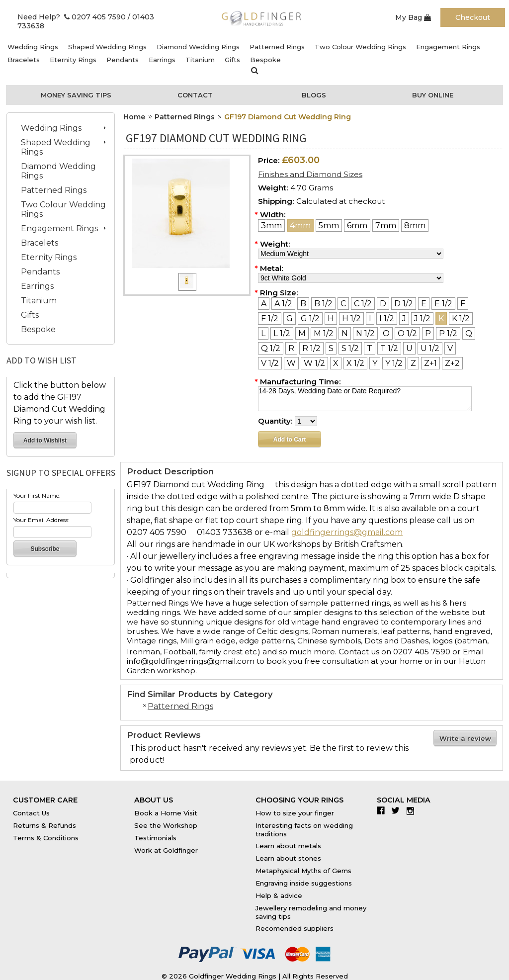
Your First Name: (37, 495)
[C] (343, 304)
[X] (336, 363)
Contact (195, 95)
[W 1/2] (314, 363)
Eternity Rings (73, 60)
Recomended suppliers (295, 928)
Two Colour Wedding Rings (360, 47)
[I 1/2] (387, 318)
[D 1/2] (404, 304)
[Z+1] (430, 363)
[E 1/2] (443, 304)
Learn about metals (288, 846)
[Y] (375, 363)
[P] (428, 333)
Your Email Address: (42, 520)
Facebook (383, 810)
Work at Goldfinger (166, 850)
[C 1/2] (363, 304)
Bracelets (24, 60)
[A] (264, 304)
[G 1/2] (310, 318)
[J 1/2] (422, 318)
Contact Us (31, 813)
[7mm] (386, 225)
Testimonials (155, 838)
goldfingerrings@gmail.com (347, 532)
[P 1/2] (448, 333)
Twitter (398, 810)
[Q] (469, 333)
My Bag (413, 17)
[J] (404, 318)
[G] (290, 318)
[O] (386, 333)
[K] (441, 318)
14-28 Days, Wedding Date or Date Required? (365, 399)
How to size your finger (295, 813)
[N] (345, 333)
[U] (409, 348)
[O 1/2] (407, 333)
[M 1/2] (324, 333)
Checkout (473, 17)
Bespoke (265, 60)
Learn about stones (288, 858)
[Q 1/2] (271, 348)
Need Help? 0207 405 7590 (72, 17)
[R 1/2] (311, 348)
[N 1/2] (365, 333)
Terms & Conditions (46, 838)
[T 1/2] (389, 348)
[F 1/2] (270, 318)
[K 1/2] (461, 318)
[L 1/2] (282, 333)
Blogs (314, 95)
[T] (370, 348)
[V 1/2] (270, 363)
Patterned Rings (277, 47)
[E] (424, 304)
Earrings (162, 60)
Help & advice (279, 895)
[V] (450, 348)
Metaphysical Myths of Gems (303, 871)
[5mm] (329, 225)
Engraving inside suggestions (304, 883)
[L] (263, 333)
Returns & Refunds (44, 825)
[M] (302, 333)
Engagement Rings (448, 47)
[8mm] (415, 225)
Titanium (200, 60)
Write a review (465, 738)
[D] (383, 304)
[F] (463, 304)
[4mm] (300, 225)
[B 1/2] (323, 304)
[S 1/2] (350, 348)
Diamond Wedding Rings (198, 47)
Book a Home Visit (166, 813)
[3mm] (271, 225)
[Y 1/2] (394, 363)
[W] (291, 363)
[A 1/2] (283, 304)
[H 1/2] (351, 318)
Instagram (413, 810)
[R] (291, 348)
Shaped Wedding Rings (107, 47)
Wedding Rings (33, 47)
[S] (331, 348)
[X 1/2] (355, 363)
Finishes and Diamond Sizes (310, 174)
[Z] (413, 363)
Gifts (232, 60)
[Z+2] (452, 363)
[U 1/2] (430, 348)
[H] (331, 318)
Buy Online (433, 95)
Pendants (123, 60)
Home (134, 117)
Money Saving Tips (76, 95)
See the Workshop (166, 825)
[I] (370, 318)
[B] (303, 304)
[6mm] (357, 225)
